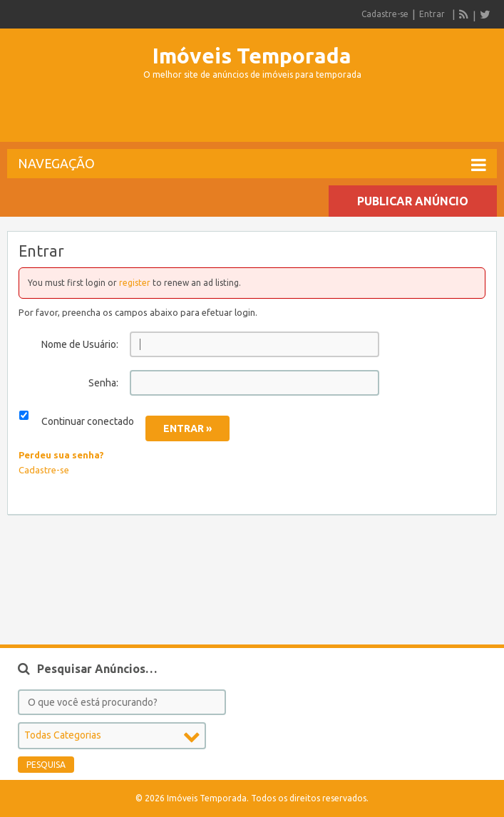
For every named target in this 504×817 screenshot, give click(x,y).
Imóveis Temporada (252, 56)
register (135, 283)
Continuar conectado (88, 421)
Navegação (252, 165)
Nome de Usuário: (80, 344)
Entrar (432, 14)
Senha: (103, 383)
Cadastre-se (385, 14)
